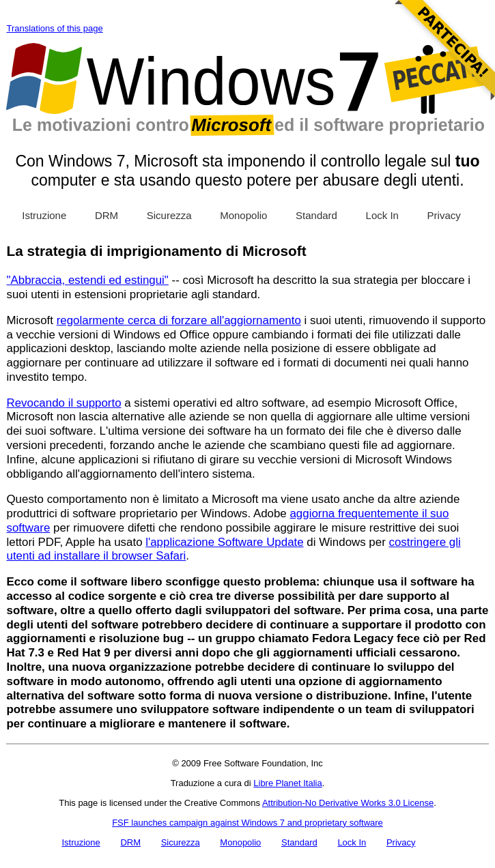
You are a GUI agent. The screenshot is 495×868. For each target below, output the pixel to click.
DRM (107, 215)
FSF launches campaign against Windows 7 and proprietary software (247, 823)
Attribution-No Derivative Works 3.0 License (348, 803)
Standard (316, 215)
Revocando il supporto (63, 403)
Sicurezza (169, 215)
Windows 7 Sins (245, 89)
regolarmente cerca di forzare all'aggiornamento (179, 320)
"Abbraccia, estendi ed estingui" (87, 280)
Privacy (444, 215)
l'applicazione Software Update (224, 542)
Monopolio (243, 215)
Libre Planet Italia (287, 783)
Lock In (382, 215)
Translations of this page (54, 28)
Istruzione (44, 215)
